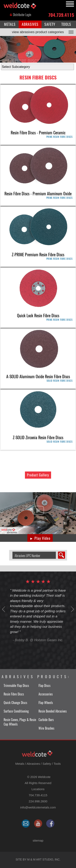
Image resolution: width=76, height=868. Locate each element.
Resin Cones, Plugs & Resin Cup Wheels (20, 722)
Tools (57, 764)
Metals (20, 764)
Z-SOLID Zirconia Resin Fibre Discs (38, 437)
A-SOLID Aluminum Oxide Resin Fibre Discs (38, 376)
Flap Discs (44, 686)
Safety (47, 764)
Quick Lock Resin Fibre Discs (38, 316)
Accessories (46, 694)
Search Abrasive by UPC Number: (11, 552)
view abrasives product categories (38, 32)
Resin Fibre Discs (38, 77)
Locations (38, 789)
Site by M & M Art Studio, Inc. (38, 859)
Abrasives (33, 764)
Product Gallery (38, 475)
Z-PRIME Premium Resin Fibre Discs (38, 255)
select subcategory (0, 63)
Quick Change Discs (15, 703)
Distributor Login (20, 15)
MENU (69, 4)
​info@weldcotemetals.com (38, 807)
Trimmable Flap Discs (16, 686)
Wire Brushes (46, 728)
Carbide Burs (46, 720)
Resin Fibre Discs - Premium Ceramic (38, 133)
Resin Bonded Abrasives (53, 711)
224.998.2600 (38, 801)
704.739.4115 (61, 15)
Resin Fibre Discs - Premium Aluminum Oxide (38, 194)
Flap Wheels (46, 703)
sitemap (38, 840)
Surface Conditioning (16, 711)
